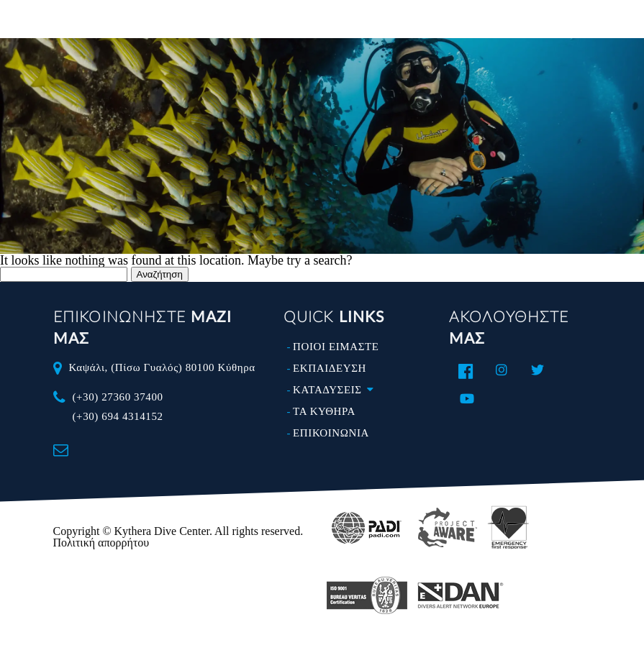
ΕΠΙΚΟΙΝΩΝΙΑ (331, 433)
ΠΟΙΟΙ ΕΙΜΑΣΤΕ (336, 347)
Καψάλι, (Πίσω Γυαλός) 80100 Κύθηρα (162, 367)
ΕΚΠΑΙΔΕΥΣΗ (330, 368)
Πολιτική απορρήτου (101, 543)
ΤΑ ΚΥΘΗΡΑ (324, 411)
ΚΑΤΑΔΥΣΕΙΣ (336, 390)
